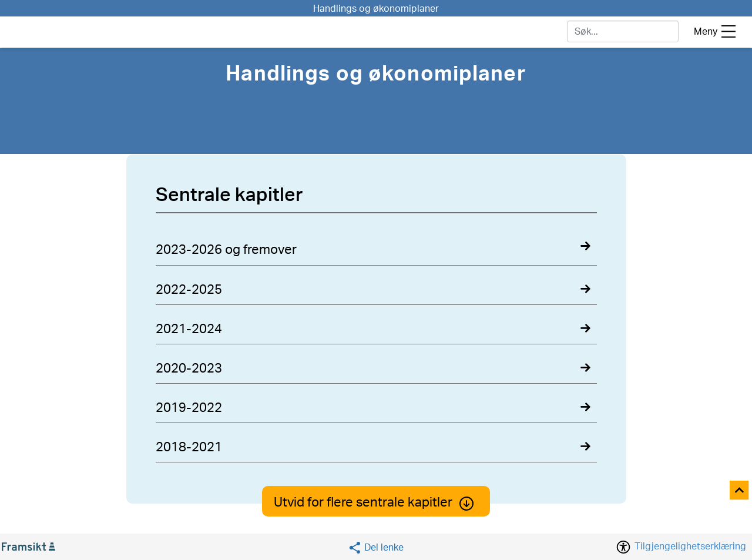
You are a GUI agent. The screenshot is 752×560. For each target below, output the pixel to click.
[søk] (623, 31)
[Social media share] (376, 547)
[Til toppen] (740, 491)
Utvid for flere (376, 502)
